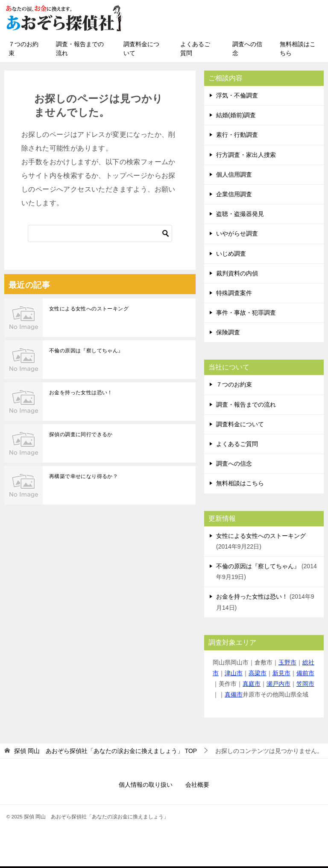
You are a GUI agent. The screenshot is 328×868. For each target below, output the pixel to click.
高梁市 (258, 675)
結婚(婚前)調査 (236, 117)
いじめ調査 (231, 255)
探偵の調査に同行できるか (81, 436)
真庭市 (252, 685)
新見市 (281, 675)
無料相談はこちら (298, 50)
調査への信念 (247, 50)
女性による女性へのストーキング (89, 310)
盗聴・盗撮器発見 (240, 216)
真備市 (234, 696)
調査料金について (141, 50)
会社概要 (197, 786)
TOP (105, 753)
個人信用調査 (234, 176)
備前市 (305, 675)
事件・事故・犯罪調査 (246, 314)
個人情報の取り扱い (146, 786)
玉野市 (287, 664)
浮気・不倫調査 (237, 97)
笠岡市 (305, 685)
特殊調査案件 (234, 295)
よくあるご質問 (195, 50)
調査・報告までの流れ (80, 50)
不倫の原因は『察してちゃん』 (86, 352)
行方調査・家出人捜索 (246, 156)
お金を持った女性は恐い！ (81, 394)
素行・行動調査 (237, 136)
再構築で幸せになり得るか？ (83, 478)
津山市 (234, 675)
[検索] (100, 235)
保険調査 (228, 334)
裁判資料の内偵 (237, 275)
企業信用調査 (234, 196)
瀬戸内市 (278, 685)
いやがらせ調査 (237, 235)
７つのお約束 (23, 50)
